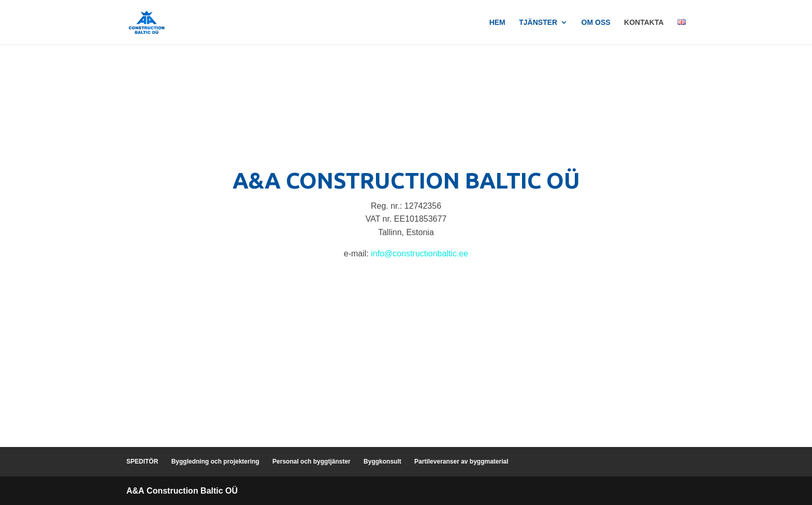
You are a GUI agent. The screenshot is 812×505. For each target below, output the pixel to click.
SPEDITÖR (142, 461)
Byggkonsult (382, 461)
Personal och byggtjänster (311, 461)
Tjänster (538, 23)
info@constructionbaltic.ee (419, 254)
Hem (497, 23)
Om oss (596, 23)
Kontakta (644, 23)
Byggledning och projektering (215, 461)
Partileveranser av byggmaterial (461, 461)
